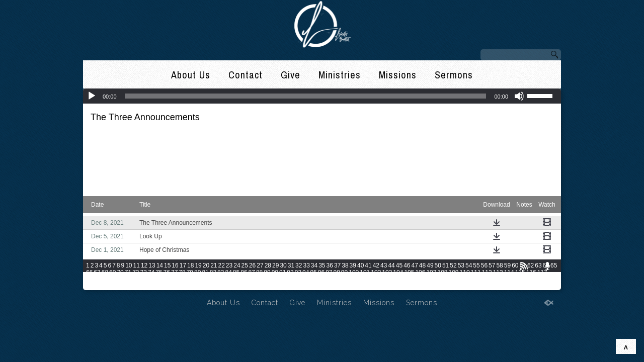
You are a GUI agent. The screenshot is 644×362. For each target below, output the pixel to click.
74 (151, 273)
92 (290, 273)
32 (299, 265)
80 (197, 273)
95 (313, 273)
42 (376, 265)
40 (360, 265)
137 (302, 280)
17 (183, 265)
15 (167, 265)
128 (202, 280)
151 (457, 280)
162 (113, 287)
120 (113, 280)
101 (365, 273)
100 (354, 273)
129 (213, 280)
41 (368, 265)
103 (387, 273)
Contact (246, 75)
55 (476, 265)
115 (520, 273)
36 (330, 265)
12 (144, 265)
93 (298, 273)
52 (453, 265)
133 (257, 280)
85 (236, 273)
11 (137, 265)
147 (413, 280)
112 (487, 273)
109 (454, 273)
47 (414, 265)
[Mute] (519, 96)
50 (438, 265)
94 (306, 273)
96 (321, 273)
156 (512, 280)
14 (160, 265)
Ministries (340, 75)
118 (91, 280)
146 (401, 280)
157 (523, 280)
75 (159, 273)
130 (224, 280)
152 (468, 280)
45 (399, 265)
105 (409, 273)
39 (353, 265)
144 (379, 280)
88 (259, 273)
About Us (191, 75)
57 (492, 265)
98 (337, 273)
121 (124, 280)
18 (190, 265)
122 (135, 280)
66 (89, 273)
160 (91, 287)
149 (435, 280)
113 (498, 273)
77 (174, 273)
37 (337, 265)
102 (376, 273)
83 (221, 273)
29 (275, 265)
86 (244, 273)
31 (291, 265)
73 (144, 273)
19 (198, 265)
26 (252, 265)
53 (461, 265)
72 (136, 273)
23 (229, 265)
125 (169, 280)
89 (267, 273)
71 (128, 273)
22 (222, 265)
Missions (398, 75)
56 (484, 265)
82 (213, 273)
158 (534, 280)
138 (313, 280)
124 (157, 280)
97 (329, 273)
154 (490, 280)
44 (391, 265)
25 (245, 265)
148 (424, 280)
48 (422, 265)
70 (120, 273)
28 (268, 265)
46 (407, 265)
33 (306, 265)
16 (175, 265)
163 (124, 287)
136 (291, 280)
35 (322, 265)
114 (509, 273)
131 (235, 280)
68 (105, 273)
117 (542, 273)
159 (545, 280)
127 (191, 280)
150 (446, 280)
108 (442, 273)
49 (430, 265)
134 (269, 280)
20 (206, 265)
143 (368, 280)
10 (129, 265)
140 (335, 280)
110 (465, 273)
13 (152, 265)
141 (346, 280)
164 (135, 287)
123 (146, 280)
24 (237, 265)
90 (275, 273)
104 (398, 273)
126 (180, 280)
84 (228, 273)
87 (252, 273)
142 (357, 280)
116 (531, 273)
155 (501, 280)
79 (190, 273)
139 (324, 280)
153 (479, 280)
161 (102, 287)
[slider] (306, 96)
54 (469, 265)
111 (476, 273)
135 (280, 280)
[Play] (92, 96)
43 (384, 265)
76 (167, 273)
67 (97, 273)
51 (446, 265)
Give (291, 75)
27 (260, 265)
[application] (322, 96)
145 (390, 280)
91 (283, 273)
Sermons (454, 75)
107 (431, 273)
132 (246, 280)
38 (345, 265)
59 (507, 265)
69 (112, 273)
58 (499, 265)
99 (344, 273)
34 (314, 265)
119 (102, 280)
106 (420, 273)
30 (283, 265)
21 (214, 265)
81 (205, 273)
